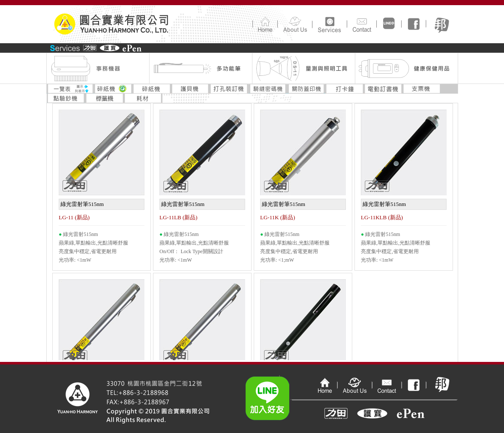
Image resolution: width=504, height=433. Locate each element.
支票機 (422, 89)
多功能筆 (201, 69)
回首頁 (265, 24)
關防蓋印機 (306, 89)
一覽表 (70, 89)
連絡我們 (361, 24)
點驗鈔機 (66, 98)
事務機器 (98, 69)
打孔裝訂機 (229, 89)
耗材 (143, 98)
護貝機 (190, 89)
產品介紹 (329, 24)
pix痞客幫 (442, 380)
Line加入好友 (280, 392)
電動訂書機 (383, 89)
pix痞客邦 (442, 24)
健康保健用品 (406, 69)
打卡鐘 (345, 89)
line (389, 24)
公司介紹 (295, 24)
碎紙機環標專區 (113, 89)
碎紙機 (152, 89)
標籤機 (105, 98)
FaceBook (413, 24)
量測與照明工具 (303, 69)
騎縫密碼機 (267, 89)
